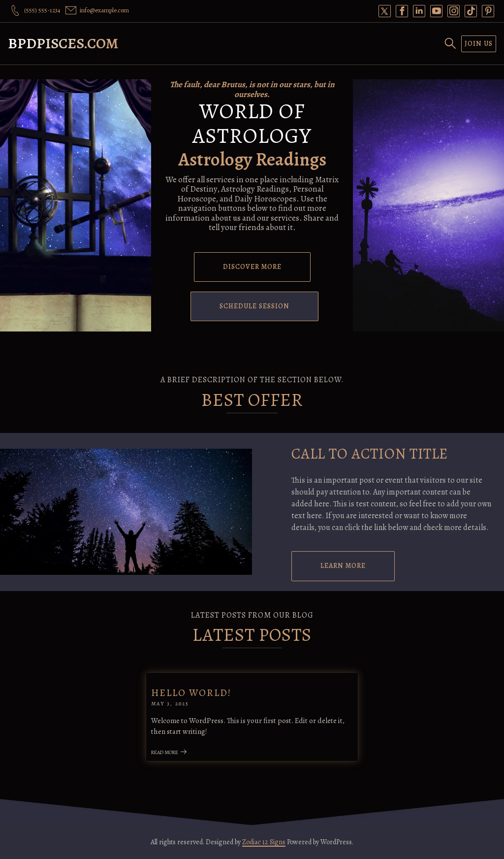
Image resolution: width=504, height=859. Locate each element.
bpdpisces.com (63, 43)
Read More (169, 752)
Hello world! (191, 693)
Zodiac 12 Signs (264, 842)
